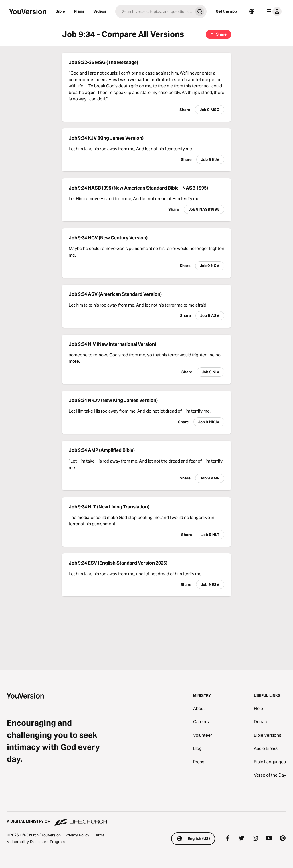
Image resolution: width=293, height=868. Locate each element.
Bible (60, 11)
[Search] (154, 11)
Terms (99, 835)
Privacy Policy (77, 835)
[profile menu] (273, 11)
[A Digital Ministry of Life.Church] (146, 819)
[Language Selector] (252, 11)
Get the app (226, 11)
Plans (79, 11)
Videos (100, 11)
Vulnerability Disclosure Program (36, 842)
